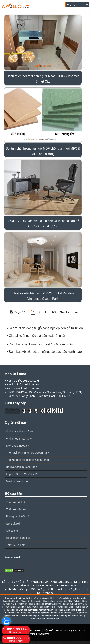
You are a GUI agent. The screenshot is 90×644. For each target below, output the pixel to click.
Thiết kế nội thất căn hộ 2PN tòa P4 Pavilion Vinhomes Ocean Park (43, 296)
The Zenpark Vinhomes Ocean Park (28, 460)
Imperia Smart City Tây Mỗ (22, 474)
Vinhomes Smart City (19, 439)
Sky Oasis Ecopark (18, 446)
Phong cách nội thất (18, 516)
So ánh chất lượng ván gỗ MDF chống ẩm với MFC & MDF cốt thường (43, 151)
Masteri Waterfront (17, 481)
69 (54, 312)
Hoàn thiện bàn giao (18, 538)
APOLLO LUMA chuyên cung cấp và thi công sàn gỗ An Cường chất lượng (43, 224)
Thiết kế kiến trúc (16, 509)
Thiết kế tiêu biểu (16, 545)
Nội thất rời (13, 524)
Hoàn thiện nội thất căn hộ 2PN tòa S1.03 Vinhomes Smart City (43, 79)
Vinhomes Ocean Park (20, 431)
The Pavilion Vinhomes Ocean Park (28, 453)
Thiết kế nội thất (16, 502)
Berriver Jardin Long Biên (21, 467)
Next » (65, 312)
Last (77, 312)
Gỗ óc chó (12, 531)
